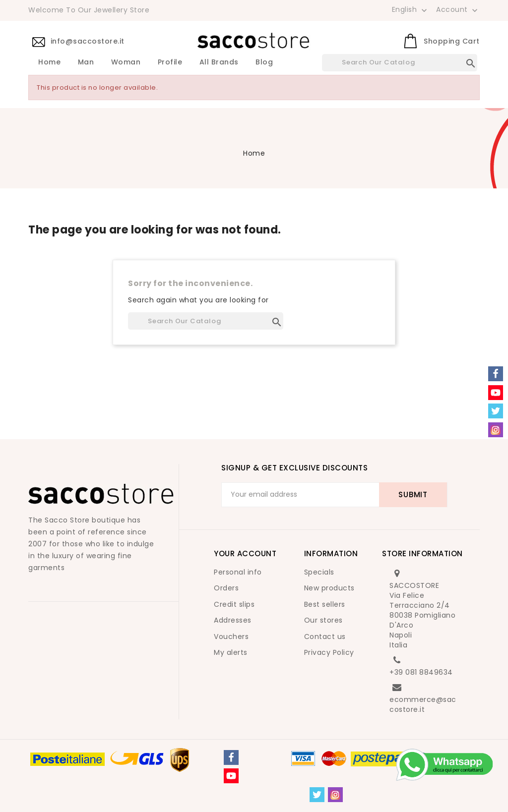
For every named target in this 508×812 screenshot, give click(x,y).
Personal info (238, 572)
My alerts (231, 652)
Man (86, 62)
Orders (226, 588)
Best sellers (325, 604)
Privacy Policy (329, 652)
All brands (219, 62)
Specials (319, 572)
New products (329, 588)
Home (49, 62)
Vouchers (231, 637)
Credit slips (234, 604)
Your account (245, 553)
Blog (264, 62)
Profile (170, 62)
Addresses (233, 620)
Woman (126, 62)
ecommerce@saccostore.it (423, 704)
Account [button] (458, 10)
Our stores (323, 620)
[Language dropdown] (411, 9)
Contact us (325, 637)
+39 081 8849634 (421, 672)
